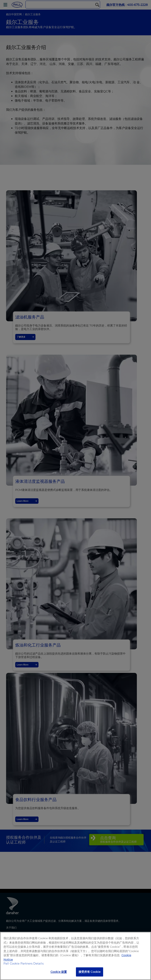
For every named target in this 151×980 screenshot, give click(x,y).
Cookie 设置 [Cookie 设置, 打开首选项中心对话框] (59, 972)
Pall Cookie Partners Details (23, 963)
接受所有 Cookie (90, 972)
